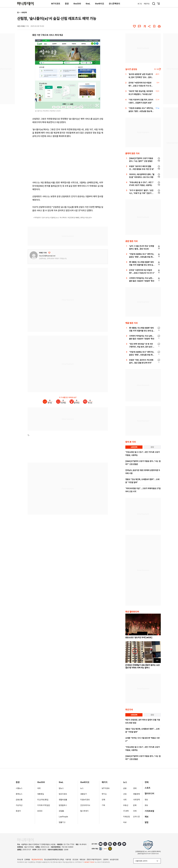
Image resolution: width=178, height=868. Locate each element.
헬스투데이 (84, 811)
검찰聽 (61, 811)
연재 (103, 800)
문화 (135, 805)
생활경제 (136, 794)
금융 (125, 788)
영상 (146, 800)
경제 (135, 788)
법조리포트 (63, 794)
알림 (147, 822)
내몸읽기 (84, 794)
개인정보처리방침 (37, 860)
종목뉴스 (19, 794)
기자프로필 (149, 811)
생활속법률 (63, 800)
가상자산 (19, 805)
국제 (135, 811)
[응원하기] (49, 253)
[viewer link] (97, 105)
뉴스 (82, 788)
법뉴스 (61, 788)
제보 (147, 817)
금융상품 (19, 800)
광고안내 (75, 860)
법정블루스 (63, 805)
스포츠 (148, 788)
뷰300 (40, 811)
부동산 (126, 805)
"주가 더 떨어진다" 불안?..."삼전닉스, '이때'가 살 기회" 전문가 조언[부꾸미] (141, 193)
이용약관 (68, 860)
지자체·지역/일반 (44, 805)
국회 (39, 788)
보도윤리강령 (114, 860)
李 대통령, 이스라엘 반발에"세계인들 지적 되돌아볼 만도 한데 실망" (141, 265)
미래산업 (127, 817)
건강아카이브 (85, 805)
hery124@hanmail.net (47, 256)
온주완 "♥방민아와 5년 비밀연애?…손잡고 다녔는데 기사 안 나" (140, 86)
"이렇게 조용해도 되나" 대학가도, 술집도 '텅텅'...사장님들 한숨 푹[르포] (141, 111)
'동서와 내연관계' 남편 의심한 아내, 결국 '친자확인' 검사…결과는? (141, 77)
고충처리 (106, 860)
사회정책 (24, 13)
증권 (67, 4)
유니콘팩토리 (114, 4)
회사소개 (20, 860)
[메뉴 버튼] (158, 4)
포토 (146, 805)
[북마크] (154, 26)
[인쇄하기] (159, 26)
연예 (147, 782)
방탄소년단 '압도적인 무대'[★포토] (139, 637)
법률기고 (62, 822)
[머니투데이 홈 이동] (25, 840)
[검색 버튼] (154, 4)
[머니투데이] (25, 4)
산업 (125, 794)
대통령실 (41, 794)
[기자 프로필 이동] (34, 255)
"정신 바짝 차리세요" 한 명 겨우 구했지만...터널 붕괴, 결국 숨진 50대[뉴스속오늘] (142, 347)
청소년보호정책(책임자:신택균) (54, 860)
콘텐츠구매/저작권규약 (94, 860)
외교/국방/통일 (43, 800)
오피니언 (136, 817)
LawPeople (63, 817)
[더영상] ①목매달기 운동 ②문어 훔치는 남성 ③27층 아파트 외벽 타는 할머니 (142, 666)
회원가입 (147, 4)
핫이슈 (104, 794)
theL (88, 4)
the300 (77, 4)
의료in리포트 (85, 800)
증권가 (18, 811)
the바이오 (100, 4)
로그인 (140, 4)
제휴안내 (82, 860)
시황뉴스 (19, 788)
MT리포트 (56, 4)
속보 (125, 822)
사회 (125, 800)
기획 (103, 805)
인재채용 (27, 860)
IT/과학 (126, 811)
